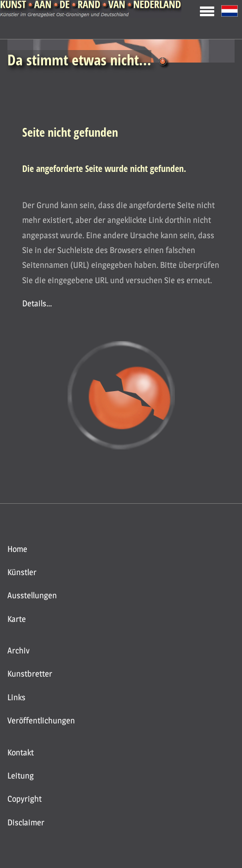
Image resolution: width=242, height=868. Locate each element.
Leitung (21, 776)
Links (16, 697)
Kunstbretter (30, 674)
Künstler (22, 572)
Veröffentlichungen (41, 720)
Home (17, 549)
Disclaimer (26, 822)
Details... (37, 303)
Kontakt (21, 752)
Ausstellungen (32, 595)
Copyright (25, 799)
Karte (17, 619)
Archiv (19, 650)
